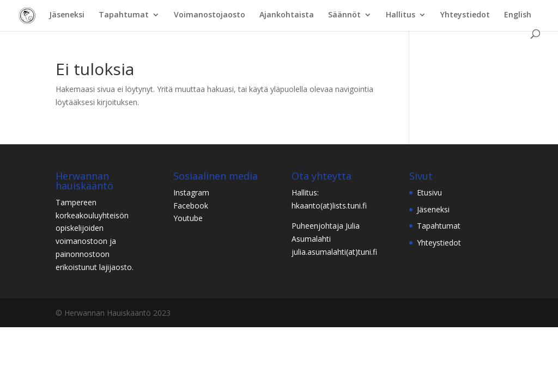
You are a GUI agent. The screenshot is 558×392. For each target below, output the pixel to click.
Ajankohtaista (287, 15)
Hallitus (401, 15)
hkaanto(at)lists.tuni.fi (329, 206)
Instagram (191, 192)
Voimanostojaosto (210, 15)
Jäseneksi (67, 15)
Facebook (191, 206)
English (518, 15)
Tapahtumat (124, 15)
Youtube (188, 218)
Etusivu (429, 192)
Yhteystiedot (465, 15)
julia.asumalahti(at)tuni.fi (334, 252)
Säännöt (344, 15)
